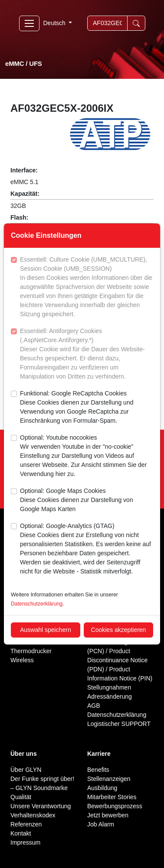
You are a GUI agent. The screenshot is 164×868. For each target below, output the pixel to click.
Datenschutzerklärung (37, 604)
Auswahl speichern (46, 630)
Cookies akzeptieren (119, 630)
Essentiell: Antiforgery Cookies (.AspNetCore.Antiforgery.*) (87, 354)
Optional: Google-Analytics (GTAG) (87, 549)
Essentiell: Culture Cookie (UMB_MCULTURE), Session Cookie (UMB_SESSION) (87, 287)
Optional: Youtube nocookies (87, 456)
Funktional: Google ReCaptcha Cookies (87, 408)
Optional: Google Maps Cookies (87, 500)
